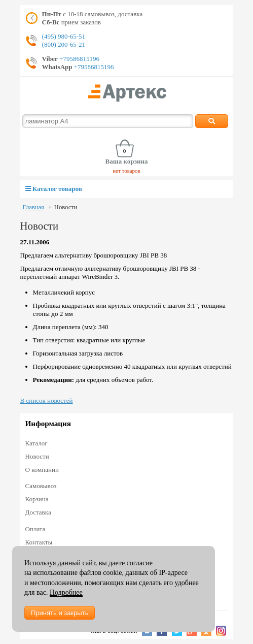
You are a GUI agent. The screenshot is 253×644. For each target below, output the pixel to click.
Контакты (39, 542)
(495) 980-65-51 (64, 36)
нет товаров (126, 171)
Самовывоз (41, 486)
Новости (66, 207)
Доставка (38, 512)
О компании (42, 470)
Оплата (35, 529)
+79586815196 (79, 59)
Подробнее (66, 592)
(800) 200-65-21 (64, 44)
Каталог (37, 443)
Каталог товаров (54, 189)
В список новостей (47, 400)
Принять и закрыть (60, 613)
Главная (33, 207)
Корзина (37, 499)
